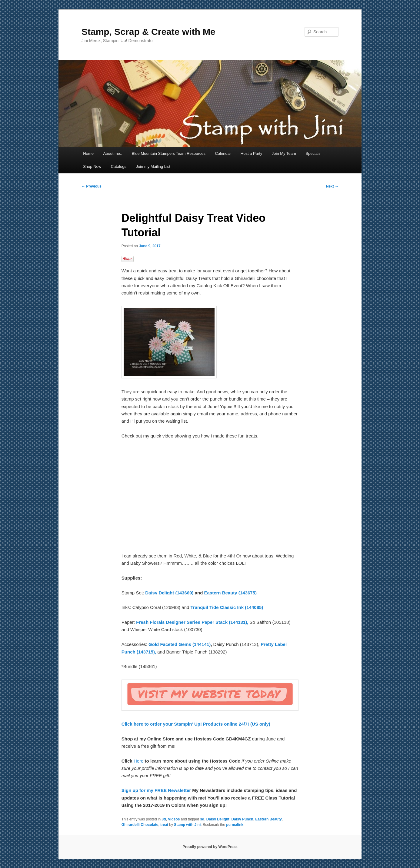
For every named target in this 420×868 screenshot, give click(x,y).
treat (164, 825)
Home (88, 153)
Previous (92, 186)
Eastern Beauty (268, 819)
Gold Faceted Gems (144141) (180, 644)
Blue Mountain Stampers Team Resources (169, 153)
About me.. (113, 153)
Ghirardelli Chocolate (140, 825)
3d (164, 819)
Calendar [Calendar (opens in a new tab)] (223, 153)
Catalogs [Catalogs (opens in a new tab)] (119, 166)
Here (139, 761)
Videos (174, 819)
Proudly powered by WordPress (210, 847)
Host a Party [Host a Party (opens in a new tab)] (252, 153)
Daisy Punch (242, 819)
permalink (235, 825)
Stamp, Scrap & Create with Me (148, 32)
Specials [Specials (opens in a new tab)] (313, 153)
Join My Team (284, 153)
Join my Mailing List (153, 166)
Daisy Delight (218, 819)
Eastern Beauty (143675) (230, 593)
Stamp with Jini (187, 825)
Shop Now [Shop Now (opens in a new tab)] (92, 166)
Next (332, 186)
